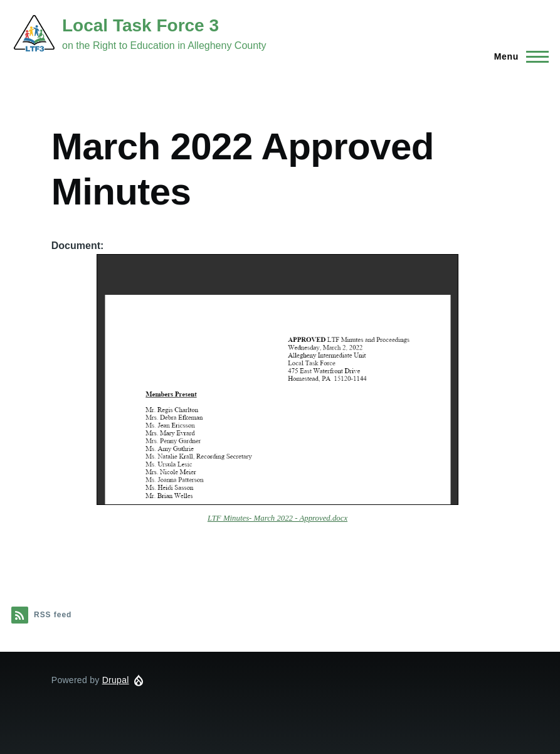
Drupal (116, 680)
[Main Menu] (518, 56)
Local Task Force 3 (140, 25)
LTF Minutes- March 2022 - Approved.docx (277, 518)
